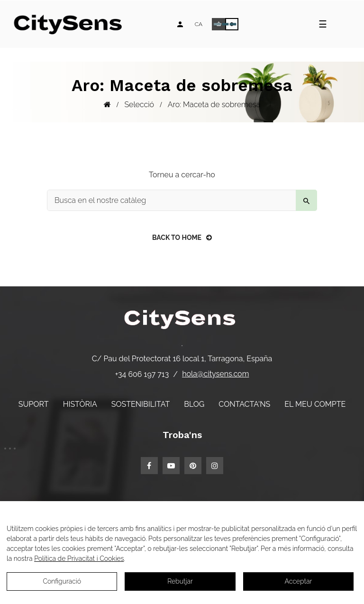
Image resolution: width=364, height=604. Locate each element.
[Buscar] (182, 200)
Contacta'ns (244, 404)
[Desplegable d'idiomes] (199, 24)
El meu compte (315, 404)
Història (80, 404)
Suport (34, 404)
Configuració (62, 581)
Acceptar (298, 581)
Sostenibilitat (141, 404)
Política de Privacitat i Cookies (79, 558)
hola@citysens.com (215, 374)
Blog (194, 404)
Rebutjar (180, 581)
